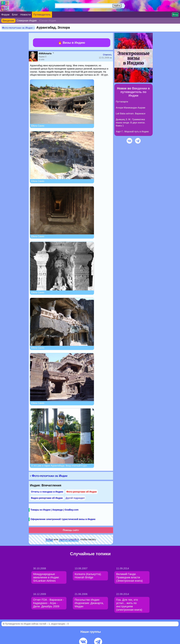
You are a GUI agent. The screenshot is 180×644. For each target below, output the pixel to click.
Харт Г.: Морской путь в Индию (132, 132)
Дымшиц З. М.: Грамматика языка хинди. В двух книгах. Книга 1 (131, 123)
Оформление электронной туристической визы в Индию (63, 519)
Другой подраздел (75, 498)
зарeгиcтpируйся (69, 539)
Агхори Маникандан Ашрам (131, 108)
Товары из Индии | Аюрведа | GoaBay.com (55, 510)
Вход (175, 15)
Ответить (107, 55)
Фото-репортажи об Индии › (18, 28)
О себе (41, 60)
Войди (49, 539)
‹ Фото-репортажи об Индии (49, 476)
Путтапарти (122, 102)
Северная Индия (27, 21)
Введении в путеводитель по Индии (135, 92)
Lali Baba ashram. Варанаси (131, 114)
